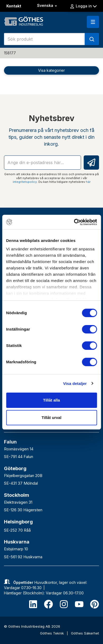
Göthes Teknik (52, 633)
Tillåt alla (52, 400)
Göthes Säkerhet (85, 633)
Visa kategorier (51, 70)
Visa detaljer (75, 383)
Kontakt (14, 6)
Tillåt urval (51, 418)
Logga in (83, 6)
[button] (93, 22)
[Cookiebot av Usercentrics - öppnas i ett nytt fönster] (74, 222)
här (88, 182)
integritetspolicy (25, 182)
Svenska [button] (48, 5)
